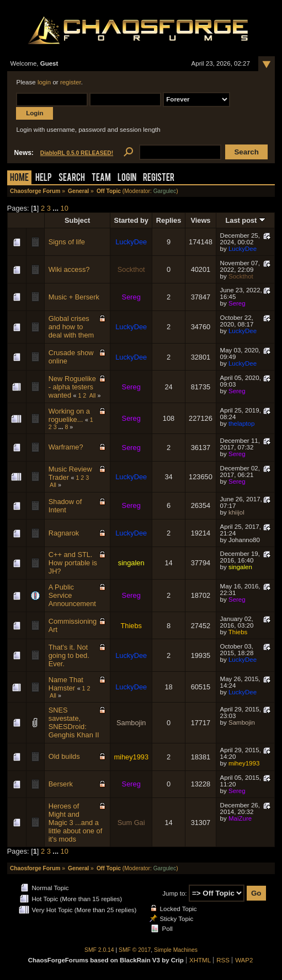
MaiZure (240, 818)
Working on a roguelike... (69, 415)
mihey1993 (131, 757)
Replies (169, 220)
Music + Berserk (74, 297)
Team (101, 178)
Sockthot (131, 269)
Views (200, 220)
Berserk (61, 784)
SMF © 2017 (135, 950)
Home (19, 178)
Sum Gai (131, 823)
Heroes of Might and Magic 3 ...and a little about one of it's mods (75, 823)
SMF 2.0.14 (99, 950)
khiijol (236, 512)
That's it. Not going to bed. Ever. (69, 655)
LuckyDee (131, 242)
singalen (131, 563)
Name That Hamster (66, 684)
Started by (131, 220)
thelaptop (241, 424)
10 (65, 208)
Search (72, 178)
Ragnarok (64, 533)
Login (127, 178)
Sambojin (131, 723)
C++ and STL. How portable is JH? (73, 563)
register (71, 82)
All (93, 395)
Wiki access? (69, 269)
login (44, 82)
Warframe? (66, 447)
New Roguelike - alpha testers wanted (72, 387)
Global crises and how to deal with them (71, 327)
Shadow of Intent (65, 506)
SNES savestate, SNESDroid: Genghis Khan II (74, 722)
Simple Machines (176, 950)
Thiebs (131, 626)
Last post (245, 220)
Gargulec (165, 191)
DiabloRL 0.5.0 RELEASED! (77, 153)
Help (44, 178)
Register (159, 178)
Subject (77, 220)
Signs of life (67, 242)
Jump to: (174, 893)
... (56, 208)
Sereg (131, 297)
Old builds (64, 756)
